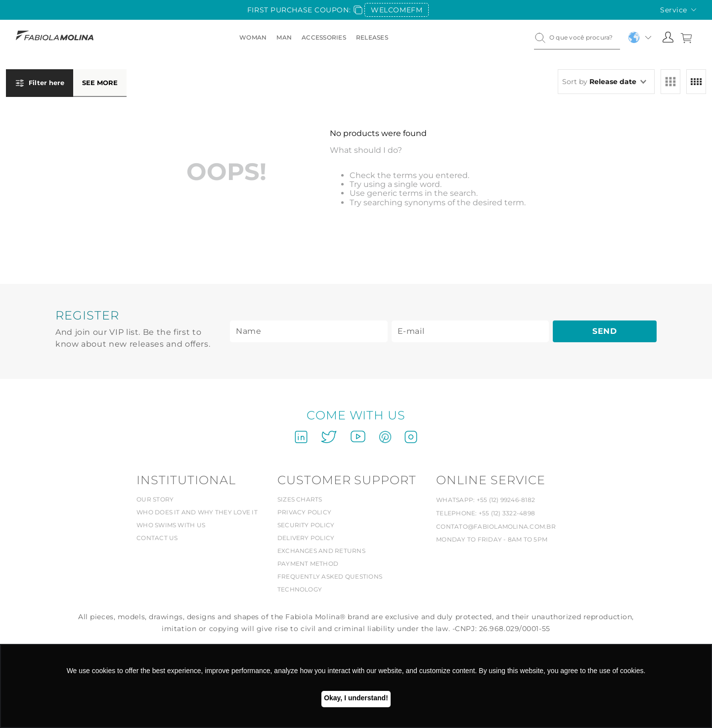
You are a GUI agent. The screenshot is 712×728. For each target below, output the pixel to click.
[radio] (670, 82)
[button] (66, 87)
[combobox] (577, 38)
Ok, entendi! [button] (356, 699)
